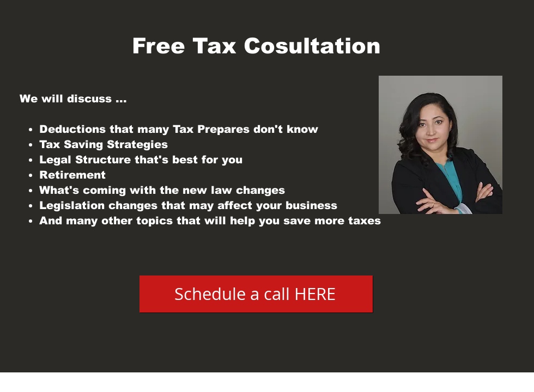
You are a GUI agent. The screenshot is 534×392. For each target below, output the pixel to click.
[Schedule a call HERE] (256, 294)
